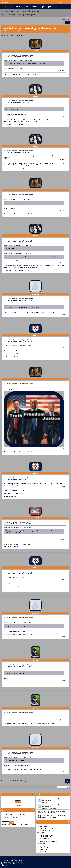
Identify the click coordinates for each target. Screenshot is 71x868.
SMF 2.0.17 (4, 861)
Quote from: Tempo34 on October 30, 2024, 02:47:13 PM (18, 245)
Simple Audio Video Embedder (8, 862)
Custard (62, 811)
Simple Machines (18, 861)
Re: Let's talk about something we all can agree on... (21, 55)
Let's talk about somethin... (50, 799)
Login (42, 7)
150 (8, 22)
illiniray (36, 660)
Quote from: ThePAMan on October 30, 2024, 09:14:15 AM (18, 60)
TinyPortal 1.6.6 (5, 864)
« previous (64, 20)
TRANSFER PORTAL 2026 (50, 816)
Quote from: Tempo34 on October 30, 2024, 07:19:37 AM (18, 253)
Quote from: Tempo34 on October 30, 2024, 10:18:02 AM (18, 106)
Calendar (26, 7)
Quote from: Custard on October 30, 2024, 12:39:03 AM (17, 304)
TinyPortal (34, 7)
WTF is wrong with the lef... (50, 805)
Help (12, 7)
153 (15, 22)
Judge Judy (44, 851)
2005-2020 (12, 864)
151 (10, 22)
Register (49, 7)
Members (43, 826)
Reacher (36, 51)
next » (68, 20)
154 (18, 22)
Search (18, 7)
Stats (39, 822)
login (19, 814)
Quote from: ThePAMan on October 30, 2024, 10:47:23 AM (18, 200)
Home (5, 7)
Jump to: (55, 787)
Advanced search (18, 806)
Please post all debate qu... (50, 811)
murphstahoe (47, 800)
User (3, 810)
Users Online (45, 844)
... (7, 22)
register (24, 814)
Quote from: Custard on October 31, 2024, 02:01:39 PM (17, 623)
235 (21, 22)
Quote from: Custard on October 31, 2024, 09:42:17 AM (17, 528)
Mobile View (19, 862)
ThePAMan (63, 816)
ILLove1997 (36, 518)
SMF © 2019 (10, 861)
